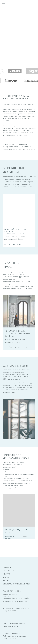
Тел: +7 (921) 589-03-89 (12, 591)
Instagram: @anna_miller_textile (16, 598)
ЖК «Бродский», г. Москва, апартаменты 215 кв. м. (17, 334)
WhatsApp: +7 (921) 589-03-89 (15, 602)
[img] (19, 210)
